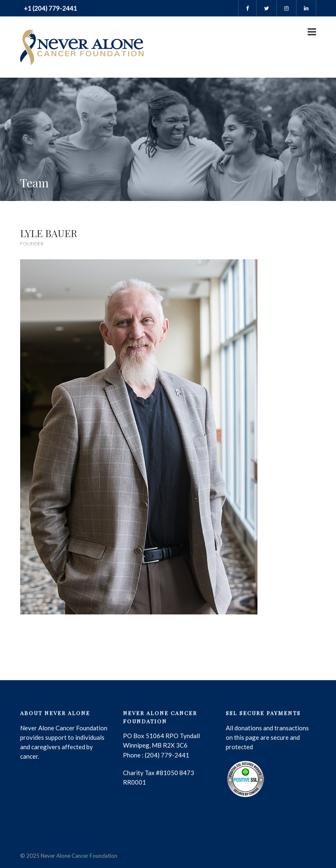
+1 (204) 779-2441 (50, 8)
